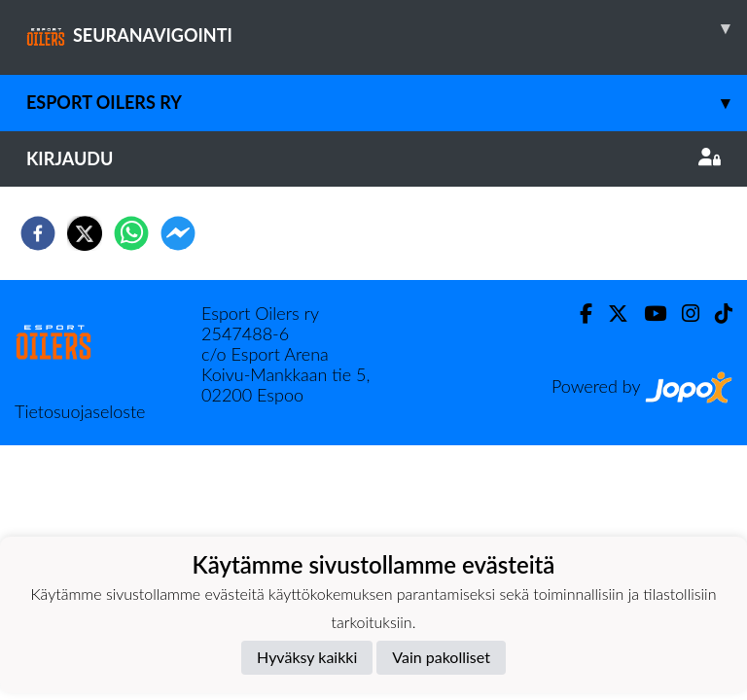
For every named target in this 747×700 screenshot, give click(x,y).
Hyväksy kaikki (307, 657)
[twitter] (85, 233)
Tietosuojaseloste (80, 411)
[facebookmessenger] (178, 233)
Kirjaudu (373, 158)
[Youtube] (647, 314)
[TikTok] (716, 314)
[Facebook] (578, 314)
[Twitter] (610, 314)
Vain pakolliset (441, 657)
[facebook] (38, 233)
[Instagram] (683, 314)
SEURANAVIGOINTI (387, 28)
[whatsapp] (131, 233)
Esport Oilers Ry (387, 103)
